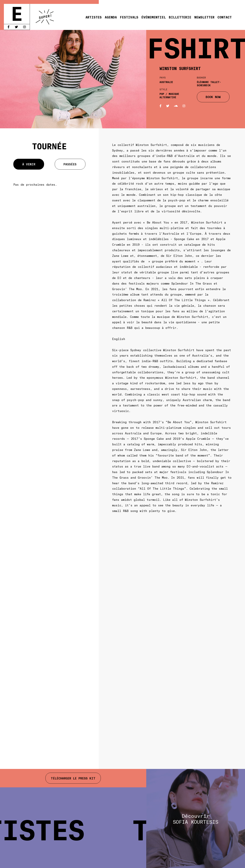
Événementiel (154, 17)
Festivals (129, 17)
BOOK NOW (213, 97)
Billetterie (180, 17)
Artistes (94, 17)
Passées (70, 164)
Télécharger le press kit (73, 778)
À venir (29, 164)
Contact (225, 17)
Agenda (111, 17)
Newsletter (204, 17)
